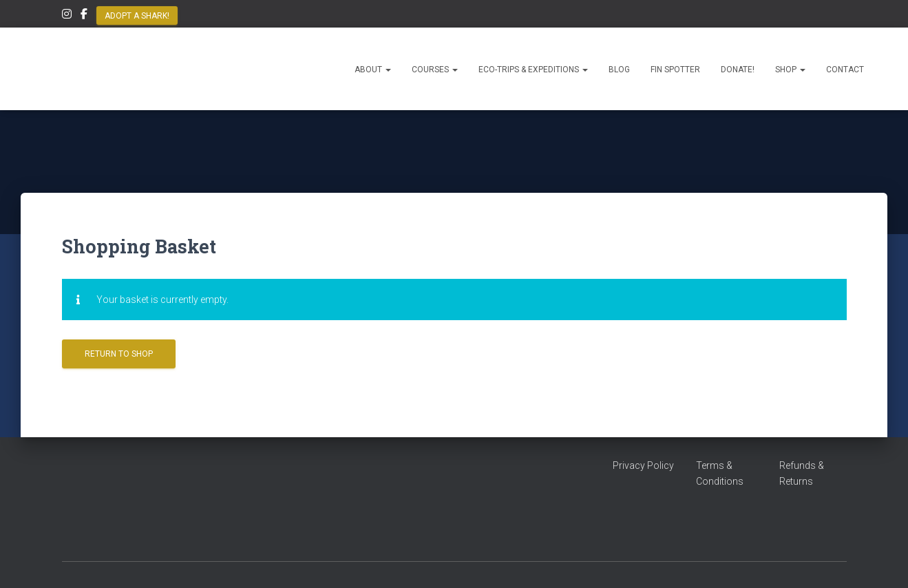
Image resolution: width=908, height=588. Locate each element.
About (373, 70)
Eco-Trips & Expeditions (533, 70)
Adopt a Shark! (137, 16)
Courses (435, 70)
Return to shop (119, 354)
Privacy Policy (643, 465)
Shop (790, 70)
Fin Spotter (675, 70)
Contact (845, 70)
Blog (619, 70)
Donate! (738, 70)
